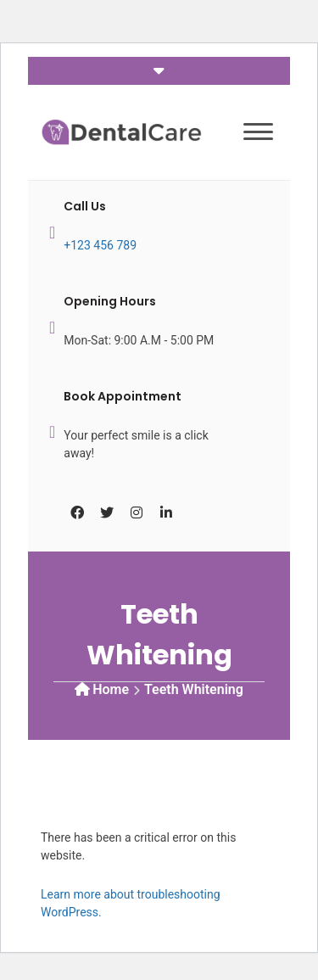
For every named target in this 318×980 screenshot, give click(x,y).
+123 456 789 (100, 245)
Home (111, 689)
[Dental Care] (121, 131)
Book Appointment (123, 396)
